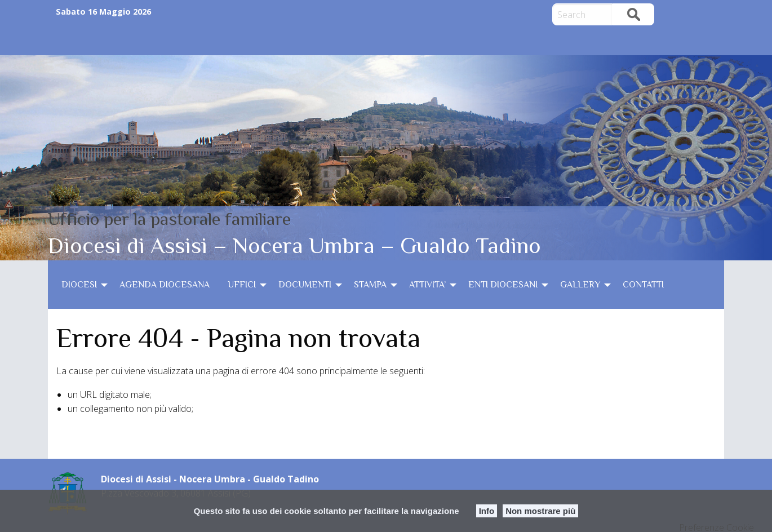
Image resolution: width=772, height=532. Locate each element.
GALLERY (580, 285)
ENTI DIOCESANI (503, 285)
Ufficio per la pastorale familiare (169, 219)
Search (634, 14)
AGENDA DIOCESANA (165, 285)
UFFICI (242, 285)
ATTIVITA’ (427, 285)
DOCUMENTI (305, 285)
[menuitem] (81, 285)
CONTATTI (643, 285)
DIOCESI (79, 285)
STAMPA (370, 285)
